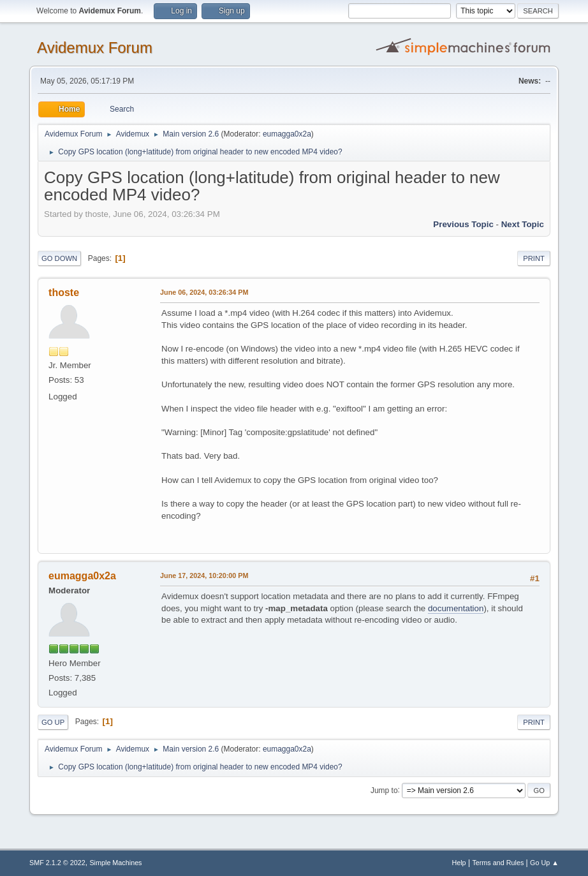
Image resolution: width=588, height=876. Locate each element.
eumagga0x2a (287, 134)
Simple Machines (115, 863)
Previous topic (463, 224)
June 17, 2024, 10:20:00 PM (204, 575)
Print (534, 258)
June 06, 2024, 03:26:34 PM (204, 292)
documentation (456, 608)
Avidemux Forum (95, 48)
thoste (64, 293)
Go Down (59, 258)
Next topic (523, 224)
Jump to (384, 790)
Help (459, 863)
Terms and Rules (498, 863)
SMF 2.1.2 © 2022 (57, 863)
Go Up (53, 722)
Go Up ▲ (544, 863)
